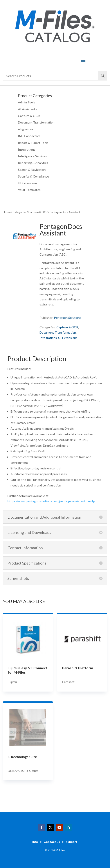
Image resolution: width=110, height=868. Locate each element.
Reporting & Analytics (33, 163)
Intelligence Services (32, 156)
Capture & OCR (29, 116)
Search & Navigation (32, 170)
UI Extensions (28, 183)
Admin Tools (27, 102)
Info (35, 842)
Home (7, 212)
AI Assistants (27, 109)
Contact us (52, 842)
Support (72, 842)
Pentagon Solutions (68, 318)
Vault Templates (29, 190)
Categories (19, 212)
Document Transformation (36, 122)
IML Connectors (29, 136)
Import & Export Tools (33, 143)
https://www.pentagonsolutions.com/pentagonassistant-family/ (51, 501)
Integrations (27, 149)
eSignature (26, 129)
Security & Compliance (33, 176)
